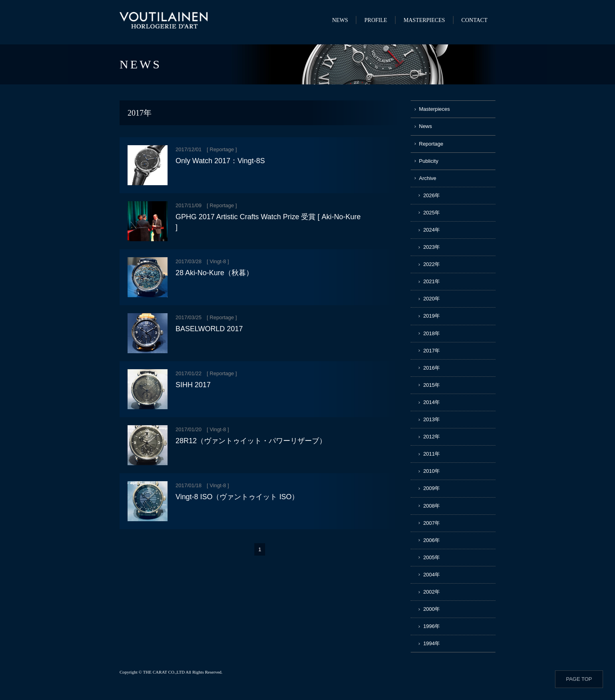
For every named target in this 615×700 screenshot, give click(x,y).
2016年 (431, 368)
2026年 (431, 195)
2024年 (431, 230)
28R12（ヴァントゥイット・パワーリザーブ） (251, 441)
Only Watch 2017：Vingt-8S (220, 161)
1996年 (431, 626)
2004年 (431, 575)
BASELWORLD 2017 (209, 329)
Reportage (222, 149)
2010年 (431, 471)
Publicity (429, 161)
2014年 (431, 402)
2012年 (431, 437)
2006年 (431, 540)
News (426, 126)
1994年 (431, 643)
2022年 (431, 264)
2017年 (431, 351)
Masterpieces (434, 109)
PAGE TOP (579, 679)
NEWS (340, 20)
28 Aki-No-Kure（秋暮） (214, 273)
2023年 (431, 247)
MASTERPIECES (424, 20)
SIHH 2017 (193, 385)
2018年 (431, 333)
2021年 (431, 281)
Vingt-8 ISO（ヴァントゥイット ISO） (237, 497)
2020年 (431, 299)
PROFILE (376, 20)
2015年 (431, 385)
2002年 (431, 592)
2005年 (431, 557)
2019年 (431, 316)
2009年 (431, 488)
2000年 (431, 609)
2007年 (431, 523)
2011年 (431, 454)
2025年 (431, 213)
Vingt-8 (218, 261)
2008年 (431, 506)
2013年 (431, 419)
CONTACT (474, 20)
